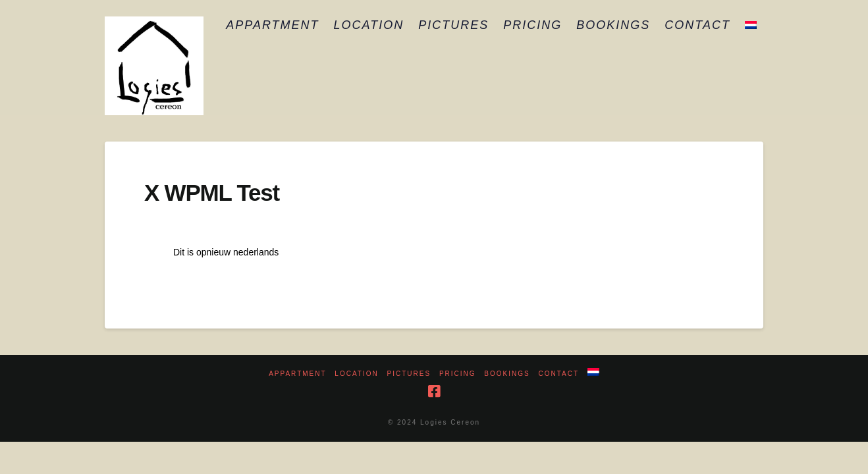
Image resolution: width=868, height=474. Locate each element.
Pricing (458, 374)
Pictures (409, 374)
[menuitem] (750, 26)
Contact (558, 374)
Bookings (507, 374)
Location (356, 374)
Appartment (297, 374)
